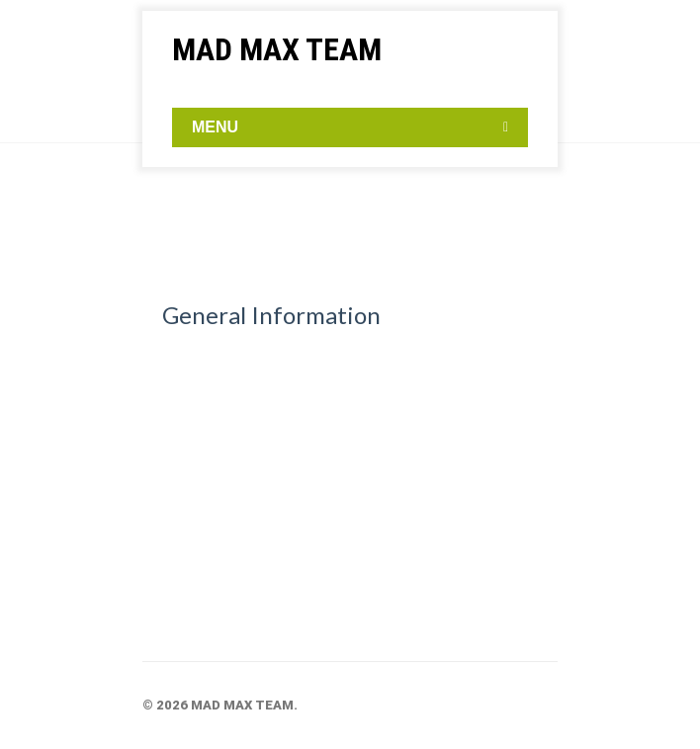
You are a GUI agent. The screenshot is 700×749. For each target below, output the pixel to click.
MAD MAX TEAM (277, 49)
